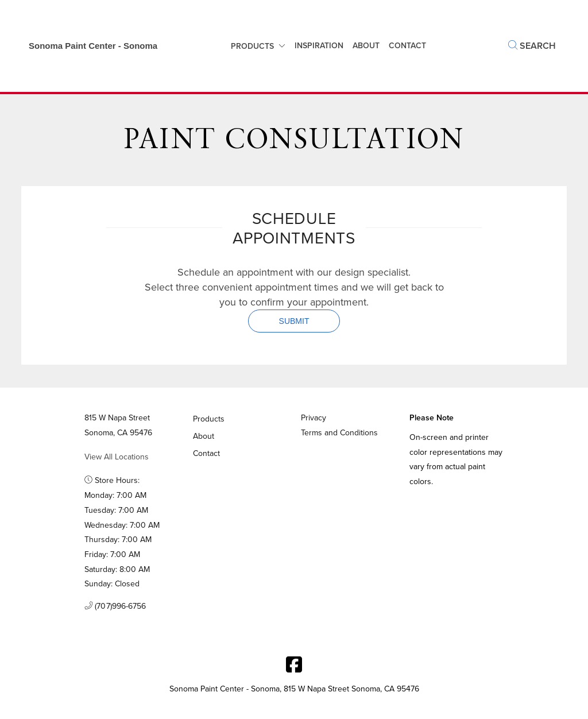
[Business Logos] (87, 46)
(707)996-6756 (115, 606)
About (366, 46)
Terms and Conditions (339, 433)
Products (252, 46)
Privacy (314, 418)
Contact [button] (407, 46)
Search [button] (532, 46)
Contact (207, 453)
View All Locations (117, 457)
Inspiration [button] (319, 46)
